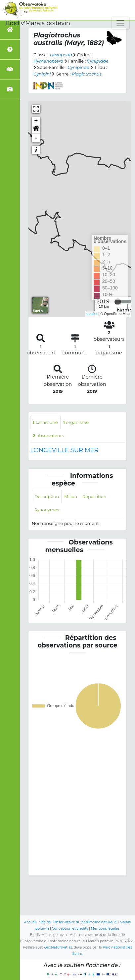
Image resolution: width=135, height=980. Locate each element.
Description (47, 497)
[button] (36, 129)
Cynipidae (98, 61)
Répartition (94, 497)
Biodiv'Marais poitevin (38, 23)
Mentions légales (105, 928)
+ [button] (36, 121)
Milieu (71, 497)
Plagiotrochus (87, 74)
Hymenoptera (48, 61)
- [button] (36, 138)
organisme (76, 422)
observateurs (48, 436)
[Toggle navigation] (120, 23)
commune (45, 422)
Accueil (30, 922)
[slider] (118, 302)
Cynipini (42, 74)
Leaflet (92, 314)
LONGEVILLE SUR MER (64, 450)
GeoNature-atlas (58, 947)
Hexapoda (61, 55)
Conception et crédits (70, 928)
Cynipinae (78, 67)
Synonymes (47, 510)
